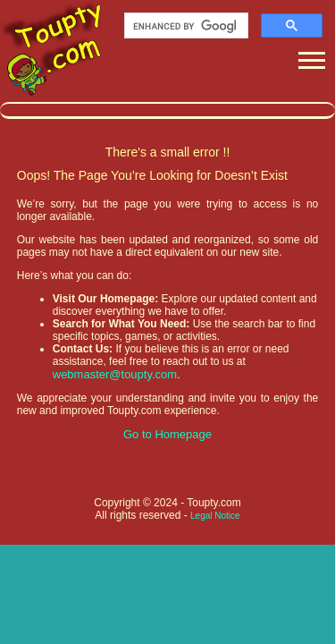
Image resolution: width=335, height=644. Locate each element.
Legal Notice (215, 516)
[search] (184, 26)
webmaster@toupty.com (115, 374)
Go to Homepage (167, 434)
